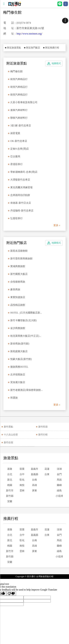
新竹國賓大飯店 (19, 274)
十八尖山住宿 (11, 435)
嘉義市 (34, 469)
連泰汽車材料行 (19, 110)
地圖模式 (56, 63)
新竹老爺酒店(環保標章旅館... (26, 390)
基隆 (10, 469)
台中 (22, 474)
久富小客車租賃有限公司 (24, 102)
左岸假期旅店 (18, 375)
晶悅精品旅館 (18, 305)
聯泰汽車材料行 (19, 118)
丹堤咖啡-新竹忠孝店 (22, 211)
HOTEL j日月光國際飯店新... (26, 313)
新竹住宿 (8, 442)
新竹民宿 (43, 427)
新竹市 (10, 491)
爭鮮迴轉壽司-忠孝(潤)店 (24, 172)
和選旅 (14, 398)
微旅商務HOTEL (19, 367)
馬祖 (59, 480)
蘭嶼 (59, 485)
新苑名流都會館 (19, 251)
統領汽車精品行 (19, 79)
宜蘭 (10, 501)
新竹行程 (43, 435)
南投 (22, 485)
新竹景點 (8, 427)
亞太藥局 (15, 156)
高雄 (34, 485)
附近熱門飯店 (33, 48)
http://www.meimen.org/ (29, 34)
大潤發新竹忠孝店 (20, 180)
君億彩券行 (16, 164)
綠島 (59, 491)
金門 (59, 474)
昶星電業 (15, 133)
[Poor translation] (11, 593)
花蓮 (47, 469)
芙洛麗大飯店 (18, 382)
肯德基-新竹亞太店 (21, 203)
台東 (47, 474)
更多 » (57, 225)
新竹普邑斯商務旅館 (21, 259)
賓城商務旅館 (18, 266)
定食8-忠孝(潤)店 (20, 149)
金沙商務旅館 (18, 328)
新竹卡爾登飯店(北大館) (23, 320)
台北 (10, 474)
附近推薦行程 (52, 48)
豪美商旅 (15, 289)
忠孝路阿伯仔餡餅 (20, 195)
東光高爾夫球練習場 (21, 187)
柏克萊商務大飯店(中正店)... (26, 336)
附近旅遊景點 (14, 48)
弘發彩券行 (16, 218)
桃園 (10, 485)
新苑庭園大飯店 (19, 351)
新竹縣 (10, 496)
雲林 (22, 491)
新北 (10, 480)
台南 (34, 480)
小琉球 (59, 496)
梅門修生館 (16, 71)
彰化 (22, 480)
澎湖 (59, 469)
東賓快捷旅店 (18, 297)
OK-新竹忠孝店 (19, 141)
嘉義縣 (34, 474)
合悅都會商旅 (18, 282)
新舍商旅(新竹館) (20, 344)
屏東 (34, 491)
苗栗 (22, 469)
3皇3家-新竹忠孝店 (21, 126)
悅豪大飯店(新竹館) (21, 359)
